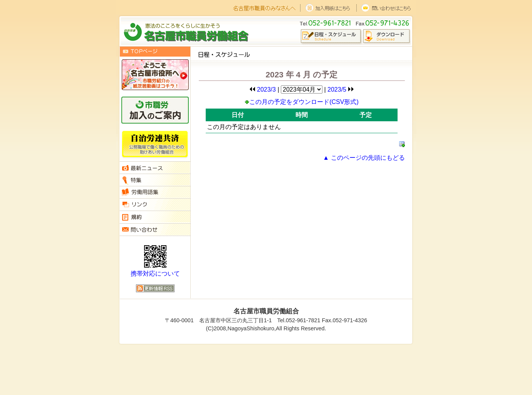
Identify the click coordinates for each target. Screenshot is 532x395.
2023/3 (263, 90)
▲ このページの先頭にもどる (364, 158)
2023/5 (341, 90)
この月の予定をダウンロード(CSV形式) (302, 102)
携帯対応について (155, 274)
